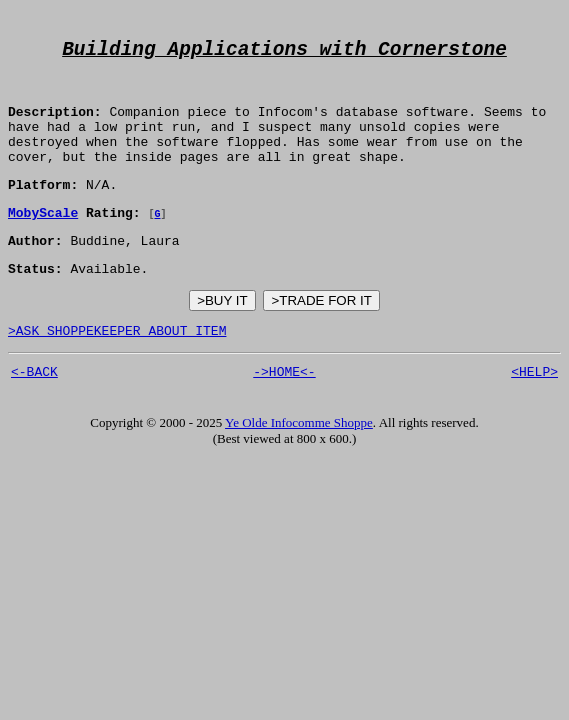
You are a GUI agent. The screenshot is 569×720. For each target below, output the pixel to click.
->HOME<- (284, 412)
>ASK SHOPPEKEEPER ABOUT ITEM (117, 368)
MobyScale (43, 241)
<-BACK (34, 412)
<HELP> (534, 412)
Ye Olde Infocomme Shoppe (299, 463)
